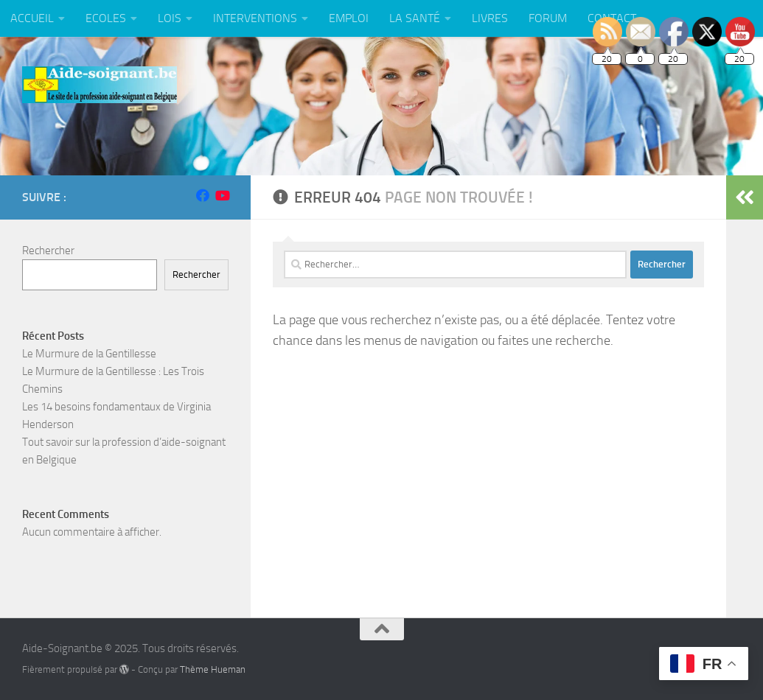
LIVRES (490, 18)
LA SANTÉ (415, 18)
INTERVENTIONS (255, 18)
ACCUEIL (32, 18)
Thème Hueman (213, 669)
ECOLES (106, 18)
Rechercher (48, 251)
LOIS (170, 18)
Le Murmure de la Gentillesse (89, 354)
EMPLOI (349, 18)
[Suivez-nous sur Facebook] (203, 195)
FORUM (548, 18)
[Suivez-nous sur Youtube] (222, 195)
